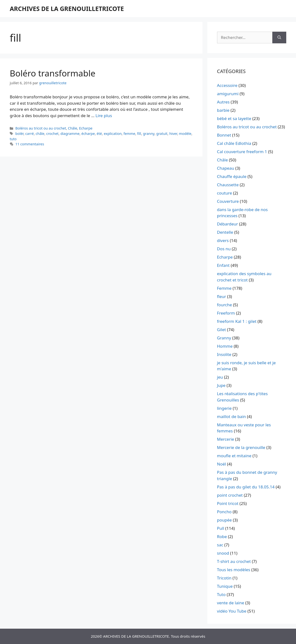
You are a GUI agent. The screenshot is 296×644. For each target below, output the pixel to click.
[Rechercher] (279, 37)
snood (223, 553)
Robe (222, 537)
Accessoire (227, 85)
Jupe (221, 385)
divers (223, 240)
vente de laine (231, 603)
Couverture (228, 201)
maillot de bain (232, 416)
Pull (221, 528)
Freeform (226, 313)
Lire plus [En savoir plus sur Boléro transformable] (104, 116)
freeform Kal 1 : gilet (237, 321)
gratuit (162, 134)
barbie (223, 110)
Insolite (224, 354)
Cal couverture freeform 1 (242, 152)
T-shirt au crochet (234, 561)
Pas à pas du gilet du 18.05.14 (246, 487)
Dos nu (224, 249)
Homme (225, 346)
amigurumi (228, 94)
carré (30, 134)
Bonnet (224, 135)
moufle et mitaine (234, 456)
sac (220, 545)
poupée (224, 520)
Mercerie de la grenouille (241, 447)
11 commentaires (30, 144)
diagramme (70, 134)
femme (129, 134)
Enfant (223, 265)
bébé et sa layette (234, 118)
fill (139, 134)
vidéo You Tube (232, 611)
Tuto (221, 594)
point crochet (230, 495)
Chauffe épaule (232, 176)
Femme (224, 288)
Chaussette (228, 185)
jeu (220, 377)
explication (113, 134)
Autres (223, 102)
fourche (225, 305)
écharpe (88, 134)
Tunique (225, 586)
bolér (19, 134)
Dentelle (225, 232)
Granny (224, 338)
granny (149, 134)
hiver (173, 134)
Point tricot (228, 503)
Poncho (224, 512)
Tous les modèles (234, 570)
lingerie (224, 408)
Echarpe (86, 128)
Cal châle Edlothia (234, 143)
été (99, 134)
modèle (185, 134)
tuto (13, 139)
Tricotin (224, 578)
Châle (73, 128)
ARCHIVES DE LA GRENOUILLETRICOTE (67, 9)
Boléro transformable (53, 73)
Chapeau (226, 168)
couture (225, 193)
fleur (222, 296)
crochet (53, 134)
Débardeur (228, 224)
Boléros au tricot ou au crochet (41, 128)
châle (40, 134)
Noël (222, 464)
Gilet (222, 330)
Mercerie (226, 439)
